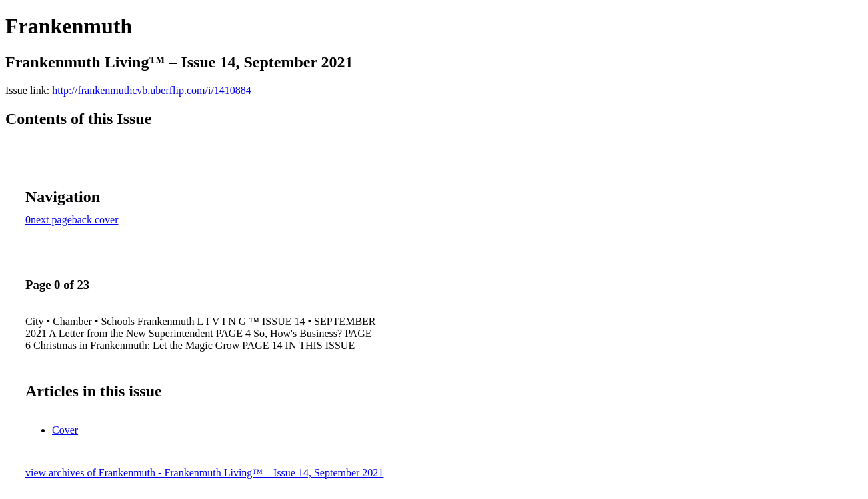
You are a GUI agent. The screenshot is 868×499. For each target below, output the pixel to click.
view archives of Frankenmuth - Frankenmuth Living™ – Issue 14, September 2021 (204, 473)
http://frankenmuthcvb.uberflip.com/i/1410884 (152, 90)
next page (51, 220)
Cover (65, 430)
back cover (95, 220)
